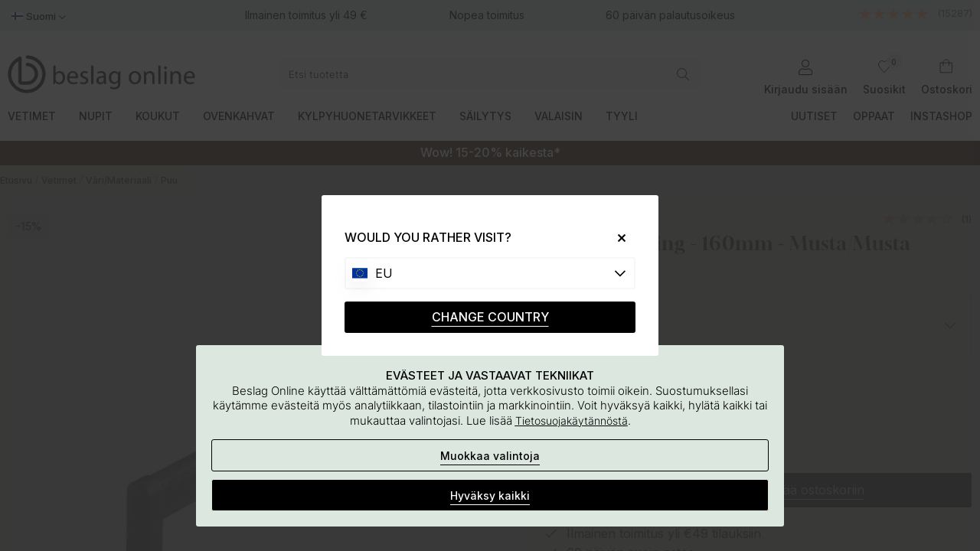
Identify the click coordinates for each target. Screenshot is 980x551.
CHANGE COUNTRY (490, 317)
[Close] (616, 238)
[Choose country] (490, 273)
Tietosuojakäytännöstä (572, 421)
